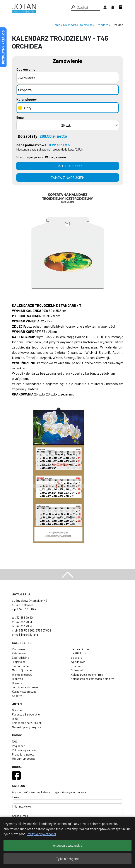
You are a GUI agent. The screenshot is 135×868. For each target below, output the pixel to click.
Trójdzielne (19, 662)
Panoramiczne (80, 649)
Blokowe (17, 679)
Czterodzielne (21, 658)
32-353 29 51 (24, 622)
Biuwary (17, 683)
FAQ (15, 742)
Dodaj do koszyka (67, 166)
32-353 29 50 (25, 618)
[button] (73, 7)
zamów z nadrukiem (68, 177)
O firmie (17, 710)
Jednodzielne (20, 666)
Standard (102, 25)
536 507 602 (43, 630)
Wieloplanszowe (22, 675)
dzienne (76, 666)
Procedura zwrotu (23, 754)
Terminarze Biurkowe (25, 687)
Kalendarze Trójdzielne (78, 25)
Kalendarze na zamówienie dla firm (92, 679)
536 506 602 (27, 630)
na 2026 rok (78, 653)
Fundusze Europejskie (26, 714)
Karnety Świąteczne (24, 692)
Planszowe (19, 649)
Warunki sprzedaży (24, 759)
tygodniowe (78, 662)
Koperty (17, 696)
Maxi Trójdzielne (22, 670)
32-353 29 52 (24, 626)
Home (56, 25)
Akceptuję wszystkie (68, 845)
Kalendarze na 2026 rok (27, 723)
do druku (76, 658)
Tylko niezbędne (67, 859)
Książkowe (19, 653)
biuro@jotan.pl (30, 635)
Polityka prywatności (25, 750)
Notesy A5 (77, 670)
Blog (15, 719)
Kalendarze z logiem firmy (87, 675)
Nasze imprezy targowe (26, 727)
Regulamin (19, 746)
